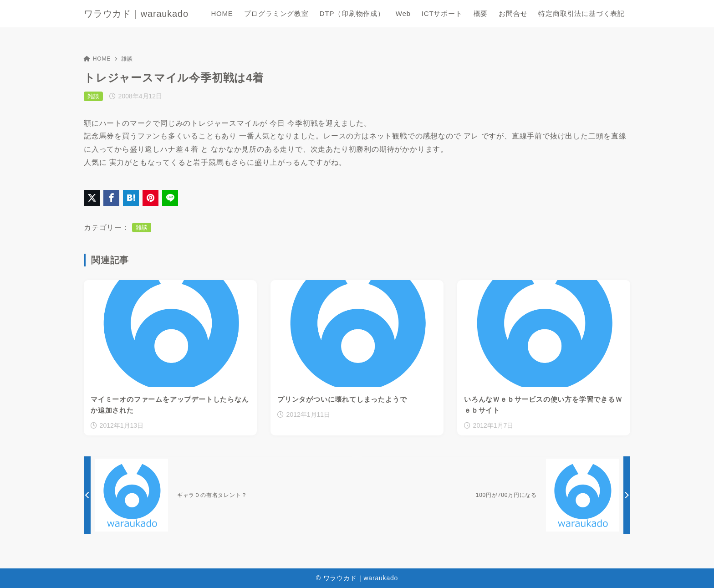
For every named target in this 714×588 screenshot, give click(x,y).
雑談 (127, 59)
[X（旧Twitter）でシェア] (92, 198)
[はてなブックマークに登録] (131, 198)
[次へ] (496, 495)
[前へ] (218, 495)
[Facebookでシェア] (111, 198)
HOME (97, 59)
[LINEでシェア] (170, 198)
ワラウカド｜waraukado (136, 14)
